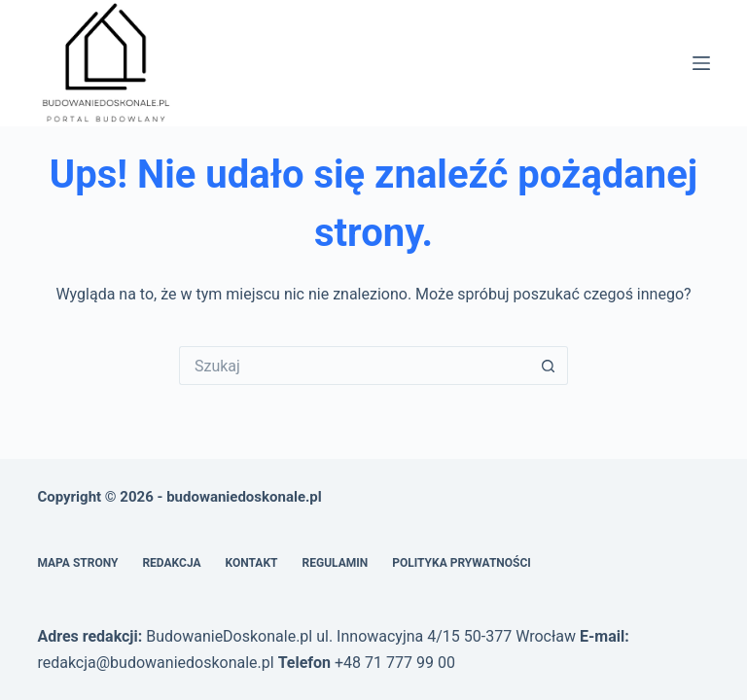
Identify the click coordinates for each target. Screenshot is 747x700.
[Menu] (701, 63)
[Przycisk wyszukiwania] (549, 366)
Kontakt (252, 563)
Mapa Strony (77, 563)
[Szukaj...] (354, 366)
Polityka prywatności (462, 563)
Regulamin (336, 563)
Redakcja (171, 563)
